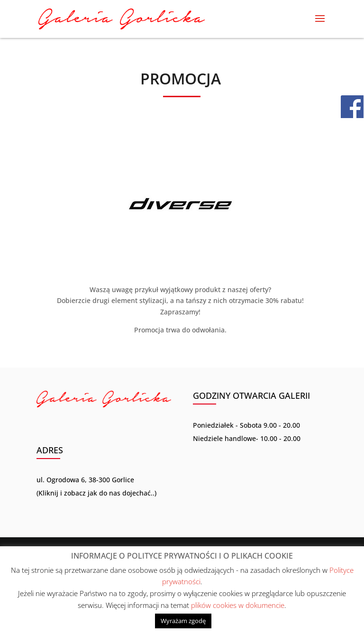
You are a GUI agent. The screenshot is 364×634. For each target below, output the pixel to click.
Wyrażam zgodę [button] (183, 621)
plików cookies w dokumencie (238, 605)
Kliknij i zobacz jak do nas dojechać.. (96, 493)
